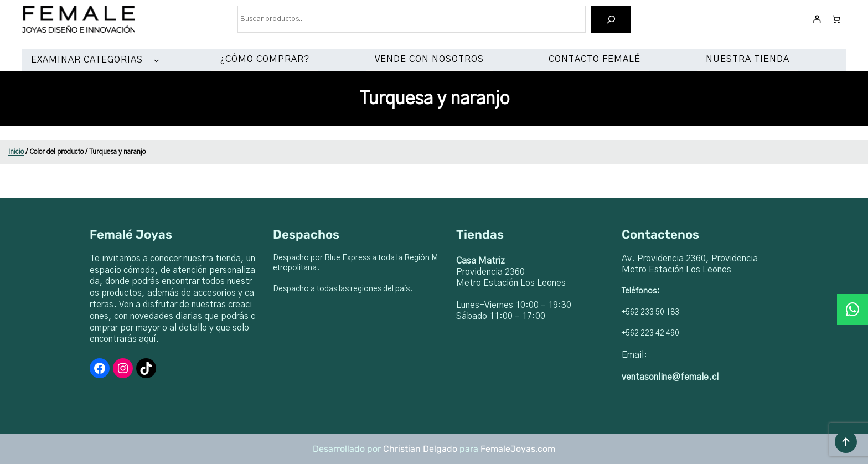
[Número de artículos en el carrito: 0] (836, 19)
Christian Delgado (420, 449)
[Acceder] (817, 19)
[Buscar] (611, 19)
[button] (852, 310)
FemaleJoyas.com (518, 449)
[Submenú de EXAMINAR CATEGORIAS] (159, 60)
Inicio (16, 152)
